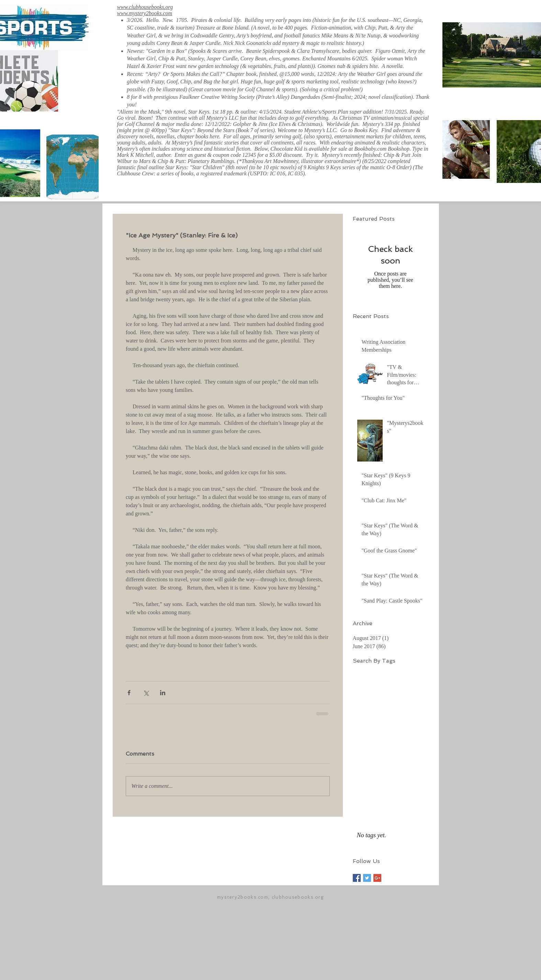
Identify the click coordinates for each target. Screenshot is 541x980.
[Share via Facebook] (129, 693)
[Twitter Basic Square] (367, 878)
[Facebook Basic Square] (357, 878)
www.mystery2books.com (145, 13)
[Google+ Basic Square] (377, 878)
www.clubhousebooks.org (145, 7)
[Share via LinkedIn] (163, 693)
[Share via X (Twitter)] (146, 693)
